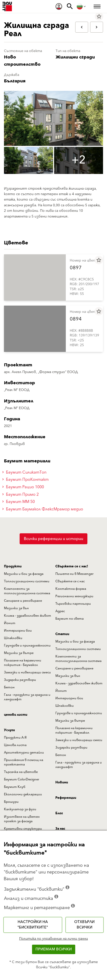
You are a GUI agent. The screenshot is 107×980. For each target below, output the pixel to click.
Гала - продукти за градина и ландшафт (27, 697)
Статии (62, 634)
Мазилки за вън (16, 608)
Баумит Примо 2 (21, 494)
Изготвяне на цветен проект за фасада (22, 819)
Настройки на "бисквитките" (33, 925)
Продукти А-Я (15, 738)
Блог (59, 813)
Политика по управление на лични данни (53, 939)
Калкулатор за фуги (20, 809)
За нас (60, 829)
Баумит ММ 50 (19, 502)
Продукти (13, 566)
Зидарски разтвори (20, 680)
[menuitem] (59, 6)
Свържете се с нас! (72, 566)
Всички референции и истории (53, 539)
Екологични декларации (23, 794)
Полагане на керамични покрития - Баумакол (23, 663)
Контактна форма (71, 589)
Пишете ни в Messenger (74, 574)
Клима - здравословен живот (28, 616)
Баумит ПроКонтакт (26, 480)
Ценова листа (15, 745)
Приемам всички (54, 949)
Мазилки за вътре (19, 653)
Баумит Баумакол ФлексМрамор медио (43, 509)
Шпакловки (13, 638)
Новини (62, 782)
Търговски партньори (73, 604)
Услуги (9, 730)
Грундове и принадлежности (27, 646)
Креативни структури (23, 829)
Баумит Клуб (15, 787)
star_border (99, 16)
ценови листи (16, 715)
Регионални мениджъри (74, 596)
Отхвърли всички (84, 925)
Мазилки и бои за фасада (24, 574)
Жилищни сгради (75, 57)
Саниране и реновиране (23, 601)
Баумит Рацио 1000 (24, 487)
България (15, 81)
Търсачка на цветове (21, 772)
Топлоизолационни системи (27, 581)
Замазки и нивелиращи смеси (27, 672)
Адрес (60, 611)
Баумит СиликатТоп (25, 472)
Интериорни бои (18, 631)
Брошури (11, 802)
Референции (66, 798)
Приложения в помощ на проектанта (24, 762)
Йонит (10, 623)
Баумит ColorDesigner (22, 779)
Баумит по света (70, 619)
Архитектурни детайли (24, 753)
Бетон (9, 687)
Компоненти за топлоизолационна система (27, 591)
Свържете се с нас (70, 581)
